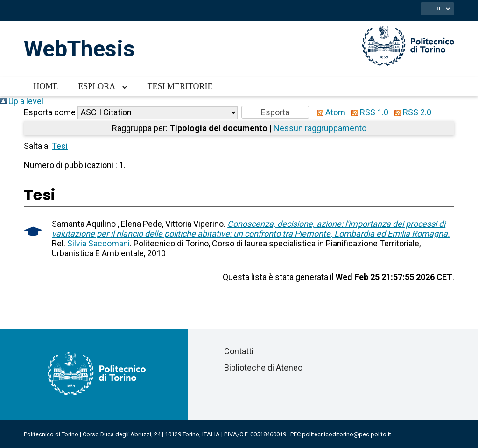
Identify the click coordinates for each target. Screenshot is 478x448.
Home (46, 86)
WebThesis (79, 49)
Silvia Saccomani (98, 243)
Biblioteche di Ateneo (263, 367)
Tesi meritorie (180, 86)
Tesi (60, 146)
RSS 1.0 (368, 112)
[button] (275, 112)
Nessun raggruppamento (320, 128)
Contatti (239, 351)
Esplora (97, 86)
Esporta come (50, 112)
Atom (329, 112)
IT (439, 8)
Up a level (22, 101)
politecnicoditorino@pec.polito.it (347, 434)
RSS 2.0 (411, 112)
